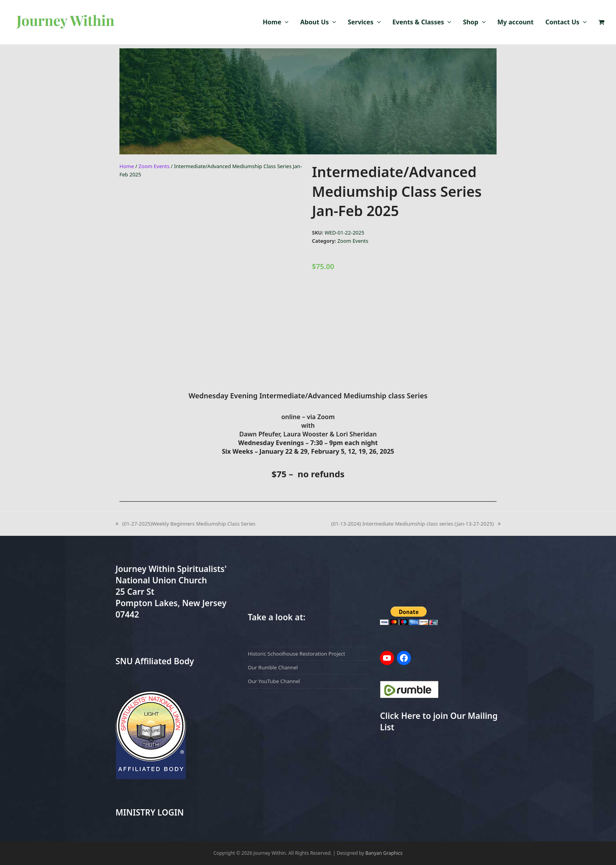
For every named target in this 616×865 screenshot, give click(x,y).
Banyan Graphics (384, 853)
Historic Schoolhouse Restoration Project (297, 654)
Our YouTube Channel (274, 681)
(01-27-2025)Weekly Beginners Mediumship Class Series (185, 523)
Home (127, 166)
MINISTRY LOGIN (150, 812)
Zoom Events (154, 166)
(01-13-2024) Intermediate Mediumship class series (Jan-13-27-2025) (416, 523)
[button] (601, 22)
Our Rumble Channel (273, 667)
